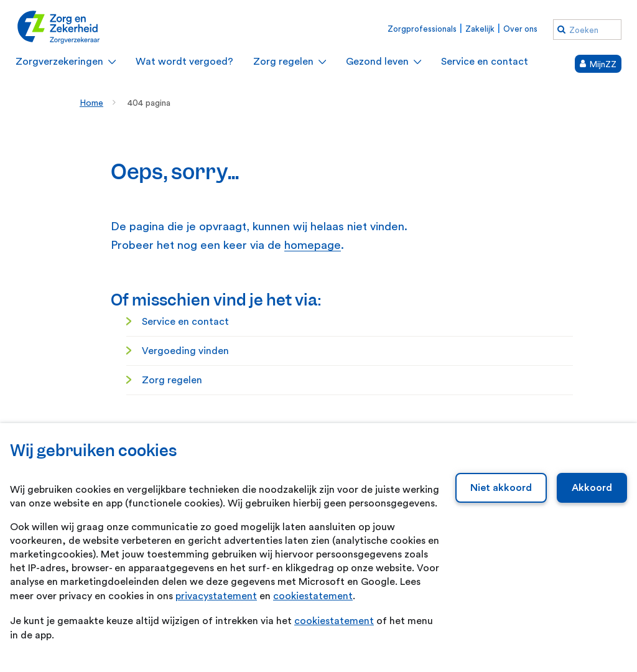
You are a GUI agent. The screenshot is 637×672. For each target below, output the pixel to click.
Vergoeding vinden (185, 351)
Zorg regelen (172, 380)
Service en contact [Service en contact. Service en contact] (185, 322)
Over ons (520, 29)
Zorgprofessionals (422, 29)
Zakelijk (480, 29)
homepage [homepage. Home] (313, 245)
